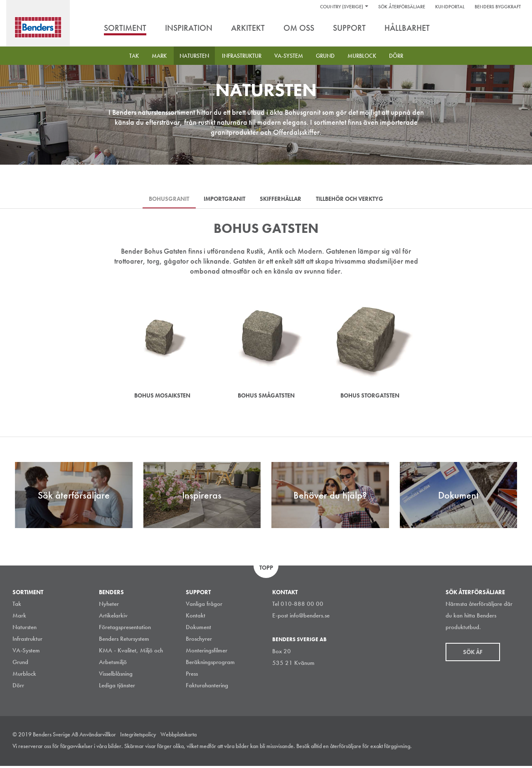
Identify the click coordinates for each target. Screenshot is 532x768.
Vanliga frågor (204, 606)
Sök (513, 29)
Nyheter (109, 606)
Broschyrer (199, 641)
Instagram (459, 749)
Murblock (362, 56)
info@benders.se (310, 617)
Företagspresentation (125, 629)
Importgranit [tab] (223, 200)
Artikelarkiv (113, 617)
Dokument (198, 629)
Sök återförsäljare (402, 7)
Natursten (194, 56)
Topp (266, 570)
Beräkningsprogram (210, 664)
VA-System (289, 56)
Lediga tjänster (117, 687)
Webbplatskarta (179, 736)
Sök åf (473, 654)
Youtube (515, 749)
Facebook (496, 749)
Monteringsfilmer (207, 652)
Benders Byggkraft (498, 7)
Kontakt (196, 617)
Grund (325, 56)
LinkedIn (478, 749)
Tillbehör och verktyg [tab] (355, 200)
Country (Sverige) (342, 7)
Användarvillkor (98, 736)
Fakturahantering (207, 687)
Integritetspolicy (138, 736)
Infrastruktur (242, 56)
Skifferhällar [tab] (283, 200)
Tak (134, 56)
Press (192, 676)
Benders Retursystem (124, 641)
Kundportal (450, 7)
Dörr (396, 56)
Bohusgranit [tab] (164, 200)
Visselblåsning (116, 676)
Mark (159, 56)
